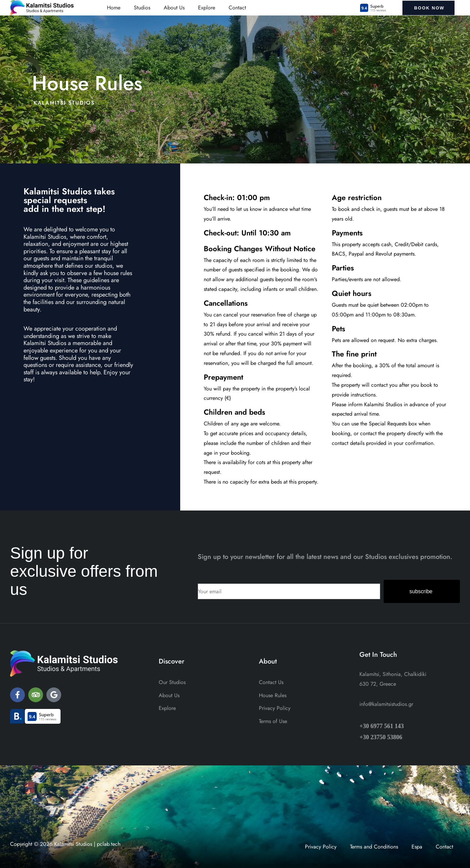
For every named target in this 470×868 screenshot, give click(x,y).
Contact (237, 8)
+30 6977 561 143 (382, 726)
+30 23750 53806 (381, 737)
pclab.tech (109, 844)
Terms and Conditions (374, 847)
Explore (207, 8)
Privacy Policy (321, 847)
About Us (174, 8)
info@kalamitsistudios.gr (386, 704)
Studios (142, 8)
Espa (417, 847)
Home (114, 8)
